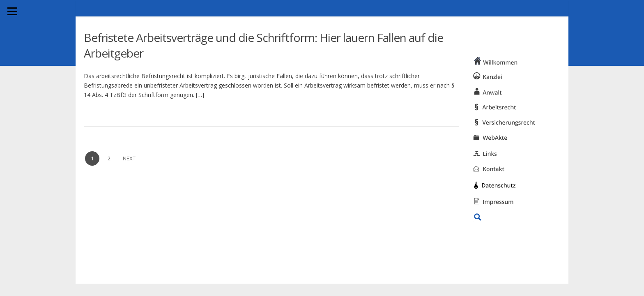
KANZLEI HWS (468, 22)
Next (129, 158)
